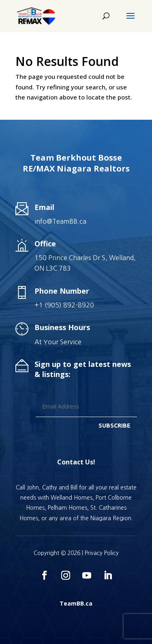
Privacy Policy (102, 553)
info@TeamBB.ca (60, 221)
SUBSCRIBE (115, 426)
